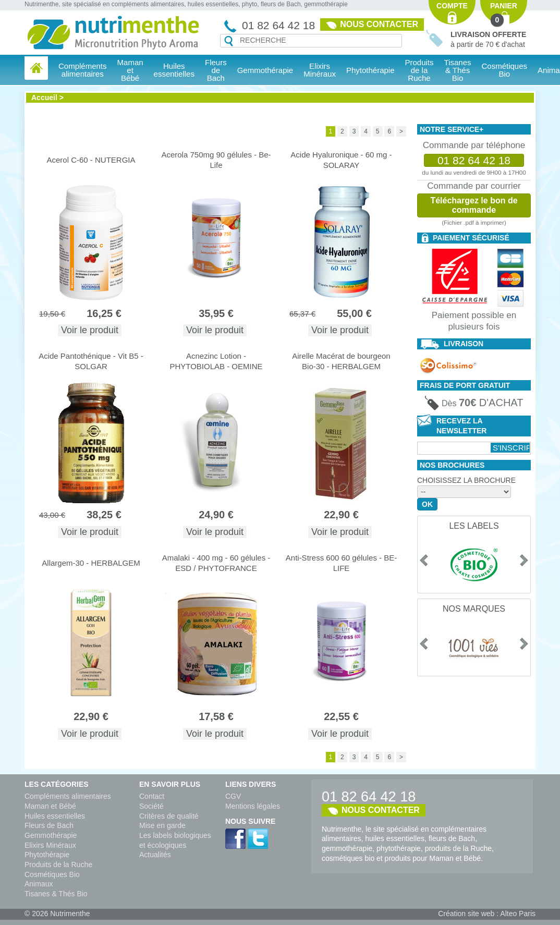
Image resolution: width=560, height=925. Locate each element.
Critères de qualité (169, 816)
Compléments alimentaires (68, 796)
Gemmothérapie (51, 835)
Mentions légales (253, 806)
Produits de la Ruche (419, 70)
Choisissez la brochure (466, 480)
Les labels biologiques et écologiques (175, 840)
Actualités (155, 855)
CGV (233, 796)
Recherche (229, 41)
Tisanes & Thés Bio (56, 894)
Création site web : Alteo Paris (487, 914)
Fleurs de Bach (49, 825)
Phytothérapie (47, 855)
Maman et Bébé (50, 806)
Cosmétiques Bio (52, 874)
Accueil (44, 98)
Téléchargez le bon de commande (474, 205)
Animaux (39, 884)
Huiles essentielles (55, 816)
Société (151, 806)
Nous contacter (379, 24)
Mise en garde (162, 825)
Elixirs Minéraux (320, 70)
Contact (152, 796)
